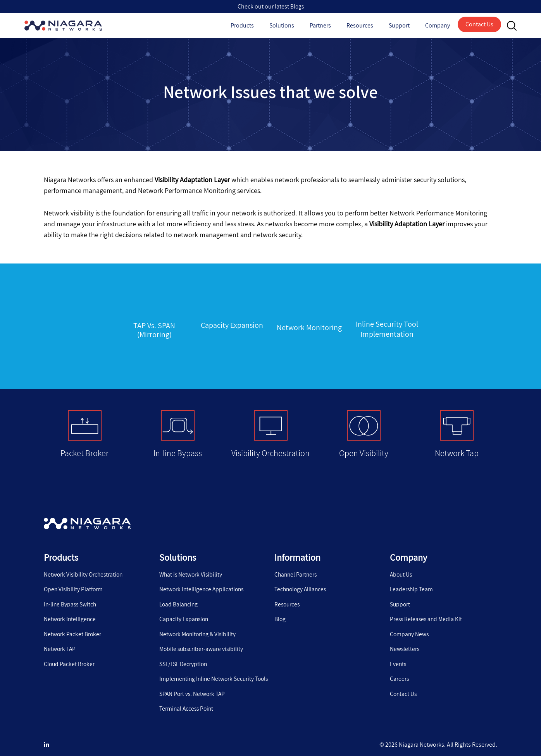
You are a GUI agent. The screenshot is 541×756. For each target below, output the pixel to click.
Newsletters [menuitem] (405, 643)
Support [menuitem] (400, 598)
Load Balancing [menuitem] (179, 598)
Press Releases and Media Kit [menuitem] (427, 613)
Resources (360, 25)
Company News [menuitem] (410, 628)
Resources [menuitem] (288, 598)
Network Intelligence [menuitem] (70, 613)
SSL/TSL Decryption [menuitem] (184, 658)
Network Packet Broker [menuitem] (73, 628)
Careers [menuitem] (400, 673)
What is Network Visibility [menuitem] (192, 568)
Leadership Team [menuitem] (412, 583)
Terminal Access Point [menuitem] (188, 704)
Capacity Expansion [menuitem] (184, 613)
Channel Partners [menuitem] (296, 568)
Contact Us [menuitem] (404, 689)
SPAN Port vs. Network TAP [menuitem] (193, 689)
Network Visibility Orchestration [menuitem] (84, 568)
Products (242, 25)
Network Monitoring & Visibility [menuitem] (199, 628)
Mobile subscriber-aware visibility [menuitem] (202, 643)
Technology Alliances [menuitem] (302, 583)
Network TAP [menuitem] (60, 643)
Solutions (282, 25)
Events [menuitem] (398, 658)
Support (399, 25)
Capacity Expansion (232, 325)
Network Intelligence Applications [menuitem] (203, 583)
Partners (320, 25)
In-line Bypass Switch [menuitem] (71, 598)
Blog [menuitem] (280, 613)
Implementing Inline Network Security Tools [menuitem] (215, 673)
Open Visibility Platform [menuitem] (74, 583)
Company (438, 25)
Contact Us (479, 24)
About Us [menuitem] (402, 568)
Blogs (297, 6)
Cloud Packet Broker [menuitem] (70, 658)
